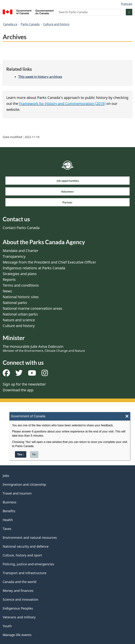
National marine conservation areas (32, 308)
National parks (15, 303)
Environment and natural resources (30, 538)
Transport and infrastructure (25, 573)
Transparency (14, 256)
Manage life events (17, 635)
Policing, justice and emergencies (28, 564)
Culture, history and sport (22, 555)
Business (10, 502)
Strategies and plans (20, 274)
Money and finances (18, 591)
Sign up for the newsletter (24, 384)
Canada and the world (19, 582)
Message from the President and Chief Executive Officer (49, 262)
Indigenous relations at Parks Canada (34, 268)
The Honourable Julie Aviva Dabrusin (44, 348)
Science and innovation (20, 599)
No (34, 454)
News (7, 291)
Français (127, 4)
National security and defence (26, 546)
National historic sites (21, 297)
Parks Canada (30, 24)
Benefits (9, 511)
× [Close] (127, 416)
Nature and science (19, 320)
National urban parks (20, 314)
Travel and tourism (17, 493)
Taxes (7, 529)
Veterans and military (19, 617)
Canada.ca (10, 24)
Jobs (6, 476)
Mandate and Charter (20, 251)
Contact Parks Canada (21, 228)
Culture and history (56, 24)
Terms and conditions (21, 285)
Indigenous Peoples (18, 608)
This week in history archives (40, 77)
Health (8, 520)
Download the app (18, 390)
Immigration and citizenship (24, 484)
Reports (9, 279)
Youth (7, 626)
